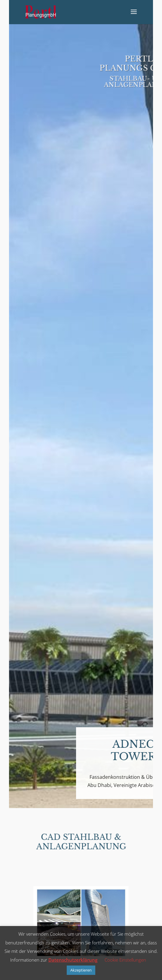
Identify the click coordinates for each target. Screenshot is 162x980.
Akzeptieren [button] (81, 970)
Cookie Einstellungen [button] (125, 960)
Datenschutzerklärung (73, 960)
